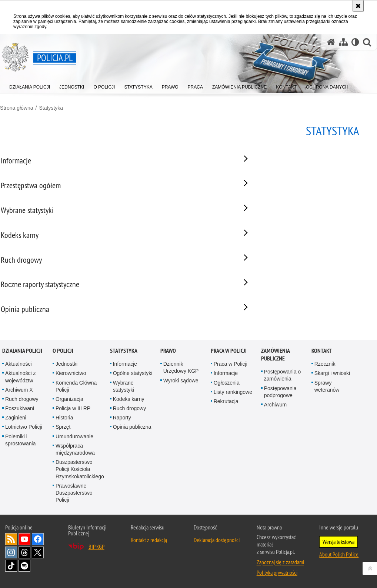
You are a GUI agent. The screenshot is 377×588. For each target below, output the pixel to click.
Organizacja (69, 435)
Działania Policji (22, 387)
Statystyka (51, 108)
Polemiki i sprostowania (21, 476)
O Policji (63, 387)
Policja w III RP (73, 445)
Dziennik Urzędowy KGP (181, 404)
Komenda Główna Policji (76, 422)
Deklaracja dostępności (217, 576)
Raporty (122, 454)
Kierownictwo (71, 409)
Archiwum (275, 441)
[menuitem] (30, 85)
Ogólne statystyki (133, 409)
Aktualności (19, 400)
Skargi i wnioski (332, 409)
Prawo (168, 387)
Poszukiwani (20, 445)
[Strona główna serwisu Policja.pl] (331, 42)
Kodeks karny (129, 435)
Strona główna (17, 108)
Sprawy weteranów (327, 422)
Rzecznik (325, 400)
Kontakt (322, 387)
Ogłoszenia (227, 419)
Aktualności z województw (20, 413)
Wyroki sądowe (181, 416)
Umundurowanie (74, 472)
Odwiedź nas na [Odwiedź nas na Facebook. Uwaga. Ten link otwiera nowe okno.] (38, 575)
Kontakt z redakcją (149, 576)
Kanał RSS (11, 575)
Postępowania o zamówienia (283, 411)
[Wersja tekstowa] (355, 42)
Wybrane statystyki (124, 422)
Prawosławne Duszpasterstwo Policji (74, 529)
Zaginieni (16, 454)
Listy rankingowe (233, 428)
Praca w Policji (229, 387)
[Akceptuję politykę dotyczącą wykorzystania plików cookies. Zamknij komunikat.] (358, 6)
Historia (64, 454)
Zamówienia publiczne (275, 391)
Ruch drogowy (22, 435)
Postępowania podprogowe (280, 428)
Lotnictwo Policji (24, 463)
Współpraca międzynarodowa (75, 485)
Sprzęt (63, 463)
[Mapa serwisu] (343, 42)
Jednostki (66, 400)
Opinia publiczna (132, 463)
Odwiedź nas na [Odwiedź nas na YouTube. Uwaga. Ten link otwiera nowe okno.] (24, 575)
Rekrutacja (226, 437)
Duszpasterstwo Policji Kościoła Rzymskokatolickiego (80, 505)
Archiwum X (19, 426)
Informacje (125, 400)
